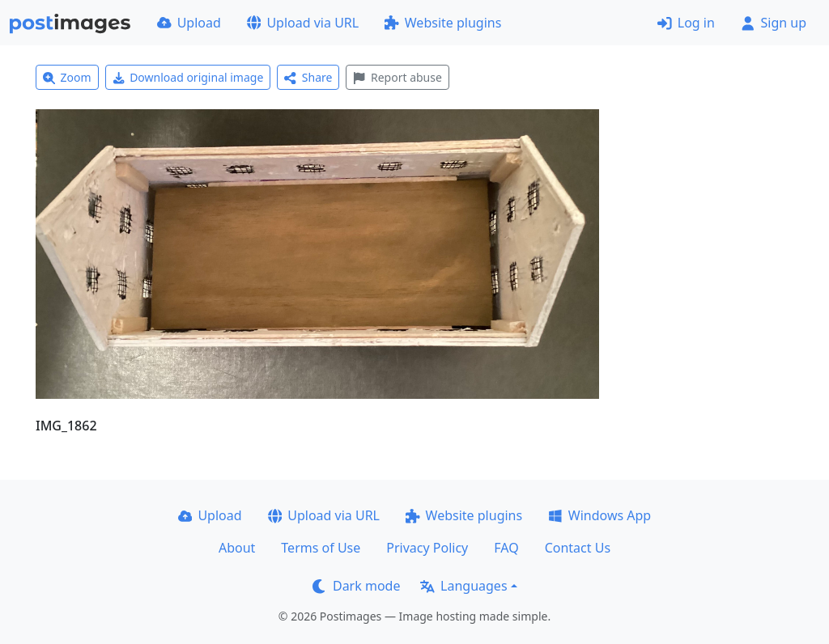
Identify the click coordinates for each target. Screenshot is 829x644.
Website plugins (443, 23)
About (237, 548)
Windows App (599, 515)
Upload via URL (303, 23)
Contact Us (578, 548)
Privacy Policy (427, 548)
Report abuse (397, 77)
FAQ (506, 548)
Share (308, 77)
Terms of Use (321, 548)
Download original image (188, 77)
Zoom (67, 77)
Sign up (774, 23)
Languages (463, 586)
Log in (686, 23)
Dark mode (356, 586)
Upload (189, 23)
